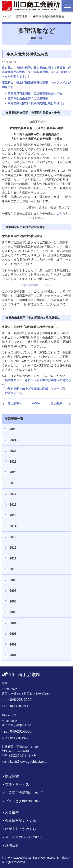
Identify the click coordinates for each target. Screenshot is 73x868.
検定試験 (12, 776)
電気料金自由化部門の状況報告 (28, 98)
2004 (13, 623)
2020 (13, 472)
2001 (13, 655)
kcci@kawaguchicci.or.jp (29, 762)
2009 (13, 580)
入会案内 (12, 812)
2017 (13, 494)
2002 (13, 644)
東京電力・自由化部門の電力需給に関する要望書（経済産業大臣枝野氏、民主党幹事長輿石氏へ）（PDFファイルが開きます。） (36, 72)
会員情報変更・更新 (21, 821)
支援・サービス (17, 784)
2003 (13, 634)
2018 (13, 483)
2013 (13, 537)
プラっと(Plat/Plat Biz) (22, 801)
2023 (13, 451)
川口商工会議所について (24, 793)
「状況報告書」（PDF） (36, 285)
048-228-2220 (21, 700)
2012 (13, 548)
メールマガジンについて (24, 837)
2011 (13, 558)
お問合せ (12, 845)
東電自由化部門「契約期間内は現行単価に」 (36, 103)
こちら (61, 214)
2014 (13, 526)
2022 (13, 462)
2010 (13, 569)
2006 (13, 601)
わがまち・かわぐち (21, 829)
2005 (13, 612)
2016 (13, 505)
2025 (13, 429)
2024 (13, 440)
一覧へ (36, 404)
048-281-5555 (21, 731)
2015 (13, 515)
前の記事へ (15, 404)
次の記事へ (58, 404)
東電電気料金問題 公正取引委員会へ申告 (35, 93)
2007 (13, 591)
